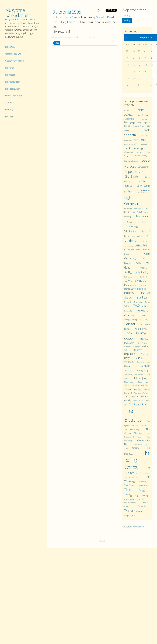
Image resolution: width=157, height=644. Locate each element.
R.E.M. (143, 339)
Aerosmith (129, 119)
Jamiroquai (128, 246)
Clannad (139, 152)
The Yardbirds (142, 485)
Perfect (130, 324)
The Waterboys (142, 482)
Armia (144, 119)
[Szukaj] (137, 16)
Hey (133, 236)
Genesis (129, 231)
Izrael (144, 241)
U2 (136, 496)
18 (134, 72)
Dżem (141, 181)
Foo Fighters (142, 222)
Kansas (138, 250)
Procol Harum (134, 333)
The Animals (138, 401)
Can (146, 149)
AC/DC (128, 115)
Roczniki (9, 117)
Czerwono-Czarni (131, 161)
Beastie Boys (138, 126)
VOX (126, 506)
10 (128, 65)
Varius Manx (130, 503)
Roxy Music (133, 358)
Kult (127, 272)
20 (145, 72)
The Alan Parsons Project (139, 393)
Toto (127, 495)
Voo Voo (143, 503)
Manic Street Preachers (135, 289)
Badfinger (129, 122)
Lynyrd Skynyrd (134, 281)
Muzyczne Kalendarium (18, 13)
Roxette (144, 354)
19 (139, 72)
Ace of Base (142, 115)
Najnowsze (10, 47)
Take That (135, 386)
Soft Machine (139, 374)
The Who (128, 485)
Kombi (127, 263)
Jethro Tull (141, 245)
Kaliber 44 (129, 249)
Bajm (138, 123)
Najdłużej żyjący (13, 82)
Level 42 (143, 277)
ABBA (141, 110)
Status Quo (139, 378)
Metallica (141, 297)
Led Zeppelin (129, 277)
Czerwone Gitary (140, 156)
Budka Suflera (133, 148)
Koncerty (9, 110)
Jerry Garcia (72, 17)
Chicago (128, 152)
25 (134, 78)
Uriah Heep (129, 499)
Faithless (127, 217)
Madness (144, 286)
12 (139, 65)
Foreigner (130, 226)
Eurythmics (129, 212)
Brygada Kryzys (130, 144)
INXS (139, 236)
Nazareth (128, 311)
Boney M (128, 140)
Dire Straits (131, 177)
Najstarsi (9, 68)
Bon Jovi (144, 135)
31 (128, 85)
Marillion (129, 293)
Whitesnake (132, 510)
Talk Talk (144, 386)
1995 (57, 43)
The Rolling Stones (137, 460)
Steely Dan (129, 382)
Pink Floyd (140, 329)
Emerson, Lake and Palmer (136, 208)
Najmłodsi (10, 75)
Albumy (9, 103)
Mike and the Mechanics (133, 302)
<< (128, 38)
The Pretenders (131, 448)
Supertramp (142, 382)
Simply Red (142, 370)
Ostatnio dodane (13, 54)
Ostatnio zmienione (14, 61)
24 (128, 78)
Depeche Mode (135, 172)
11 (134, 65)
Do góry (102, 540)
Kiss (145, 259)
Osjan (134, 320)
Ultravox (144, 495)
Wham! (142, 506)
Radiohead (129, 343)
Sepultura (141, 362)
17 (128, 72)
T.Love (126, 386)
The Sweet (143, 473)
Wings (126, 516)
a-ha (126, 110)
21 (152, 72)
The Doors (139, 433)
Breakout (140, 140)
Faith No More (142, 212)
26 (139, 78)
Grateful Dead (105, 17)
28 (152, 78)
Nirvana (143, 316)
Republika (130, 354)
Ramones (136, 347)
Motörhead (140, 306)
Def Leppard (143, 167)
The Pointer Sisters (141, 444)
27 (145, 78)
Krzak (142, 268)
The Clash (144, 426)
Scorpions (129, 362)
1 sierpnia (73, 22)
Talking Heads (132, 389)
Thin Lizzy (134, 490)
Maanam (129, 285)
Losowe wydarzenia (14, 96)
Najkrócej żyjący (12, 89)
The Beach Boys (138, 404)
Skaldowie (128, 374)
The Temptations (131, 477)
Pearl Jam (143, 319)
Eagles (128, 186)
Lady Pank (140, 272)
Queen (130, 338)
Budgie (144, 144)
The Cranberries (131, 429)
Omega (127, 320)
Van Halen (142, 499)
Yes (133, 515)
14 (152, 65)
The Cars (135, 426)
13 (145, 65)
